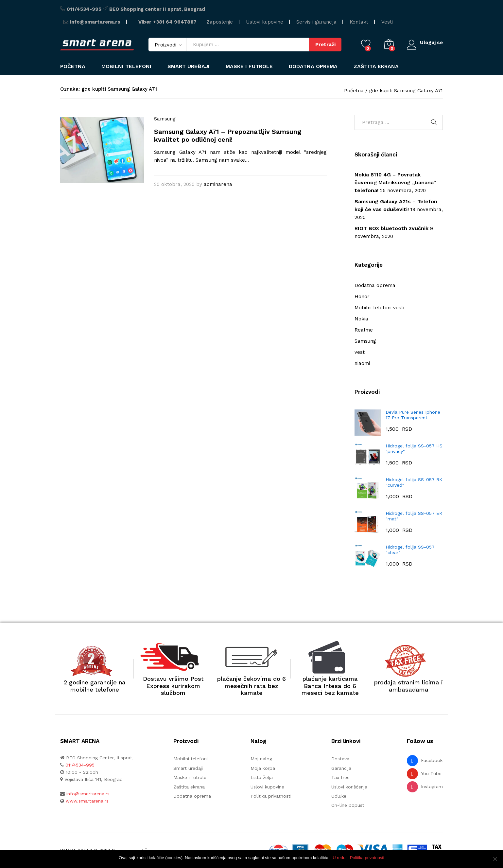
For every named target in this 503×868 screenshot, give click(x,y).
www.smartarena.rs (87, 801)
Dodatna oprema (375, 285)
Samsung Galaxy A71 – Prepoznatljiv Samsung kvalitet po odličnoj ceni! (228, 136)
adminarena (218, 184)
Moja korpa (263, 768)
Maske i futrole (249, 66)
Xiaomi (362, 363)
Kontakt (359, 22)
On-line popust (348, 805)
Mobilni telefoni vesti (379, 308)
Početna (73, 66)
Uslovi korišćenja (349, 787)
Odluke (339, 796)
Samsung (165, 119)
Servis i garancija (316, 22)
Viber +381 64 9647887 (167, 22)
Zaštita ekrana (376, 66)
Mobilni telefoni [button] (126, 66)
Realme (364, 330)
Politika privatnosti (271, 796)
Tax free (340, 777)
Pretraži (325, 45)
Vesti (387, 22)
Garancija (341, 768)
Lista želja (262, 777)
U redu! (340, 858)
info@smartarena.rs (95, 22)
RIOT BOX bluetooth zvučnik (391, 228)
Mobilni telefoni (191, 759)
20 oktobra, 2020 (174, 184)
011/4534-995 (84, 9)
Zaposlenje (220, 22)
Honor (362, 297)
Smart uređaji (189, 66)
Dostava (340, 759)
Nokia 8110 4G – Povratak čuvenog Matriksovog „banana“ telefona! (395, 182)
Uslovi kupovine (265, 22)
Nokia (361, 319)
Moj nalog (261, 759)
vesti (360, 352)
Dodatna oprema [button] (313, 66)
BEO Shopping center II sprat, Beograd (157, 9)
